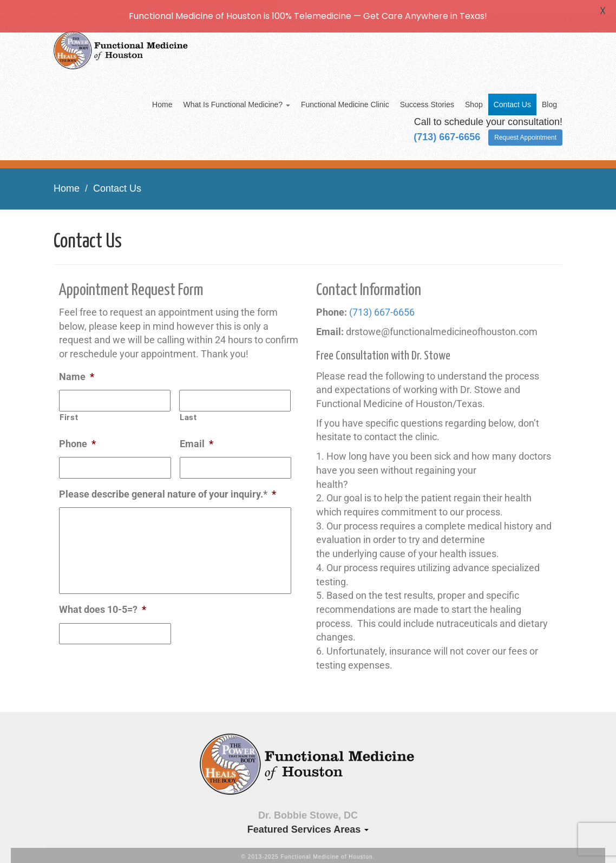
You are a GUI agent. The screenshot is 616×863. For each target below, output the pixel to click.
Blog (549, 97)
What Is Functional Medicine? (237, 97)
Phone (77, 436)
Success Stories (427, 97)
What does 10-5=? (103, 602)
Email (196, 436)
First (69, 410)
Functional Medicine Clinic (345, 97)
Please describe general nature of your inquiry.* (168, 486)
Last (188, 410)
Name (77, 369)
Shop (474, 97)
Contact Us (512, 97)
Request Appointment (525, 130)
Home (162, 97)
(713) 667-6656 (382, 305)
